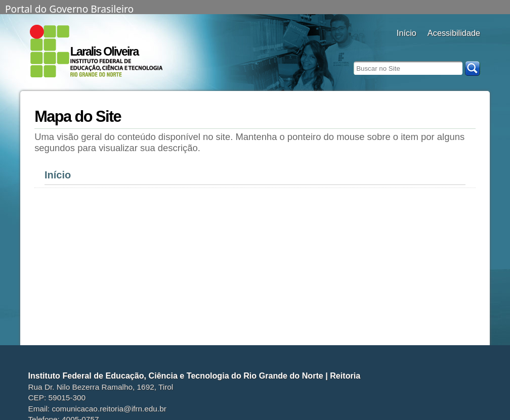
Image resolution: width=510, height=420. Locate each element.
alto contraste (434, 47)
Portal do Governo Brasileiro (69, 8)
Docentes (407, 47)
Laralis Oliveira (104, 52)
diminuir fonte (472, 47)
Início (58, 175)
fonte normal (459, 47)
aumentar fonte (447, 47)
